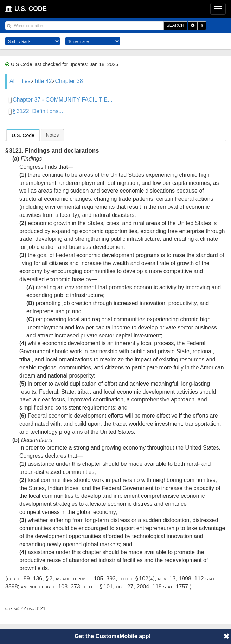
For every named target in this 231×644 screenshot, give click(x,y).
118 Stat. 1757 (170, 587)
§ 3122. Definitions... (38, 111)
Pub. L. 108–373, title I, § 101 (77, 587)
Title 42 (43, 81)
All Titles (20, 81)
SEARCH (175, 25)
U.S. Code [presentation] (23, 135)
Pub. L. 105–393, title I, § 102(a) (116, 578)
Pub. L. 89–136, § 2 (30, 578)
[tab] (23, 135)
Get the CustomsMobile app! (113, 636)
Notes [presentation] (53, 135)
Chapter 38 (69, 81)
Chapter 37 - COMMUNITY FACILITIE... (62, 100)
